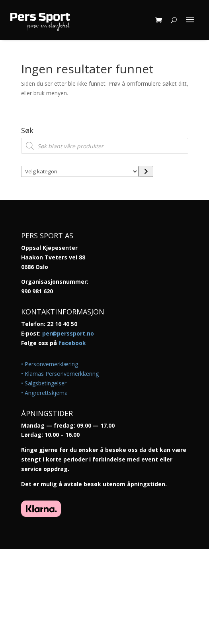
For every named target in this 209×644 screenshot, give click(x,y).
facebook (72, 343)
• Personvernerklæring (50, 364)
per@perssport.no (68, 333)
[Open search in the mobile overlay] (105, 146)
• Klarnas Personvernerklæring (60, 374)
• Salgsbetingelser (44, 383)
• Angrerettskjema (44, 393)
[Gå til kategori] (146, 171)
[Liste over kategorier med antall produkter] (80, 171)
